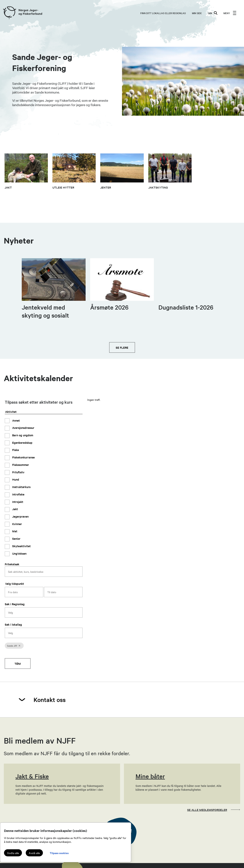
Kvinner (17, 524)
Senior (16, 538)
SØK (213, 13)
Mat (14, 531)
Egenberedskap (22, 442)
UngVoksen (19, 553)
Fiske (15, 450)
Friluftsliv (18, 472)
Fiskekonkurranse (23, 457)
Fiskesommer (20, 465)
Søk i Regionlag (15, 604)
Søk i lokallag (13, 624)
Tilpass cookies (59, 853)
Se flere (122, 347)
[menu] (230, 13)
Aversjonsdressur (23, 428)
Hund (15, 479)
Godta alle (13, 853)
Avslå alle (34, 853)
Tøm (18, 664)
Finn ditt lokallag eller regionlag (163, 13)
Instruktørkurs (21, 487)
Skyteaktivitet (21, 546)
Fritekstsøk (12, 564)
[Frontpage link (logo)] (9, 13)
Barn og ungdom (22, 435)
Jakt (15, 509)
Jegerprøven (20, 516)
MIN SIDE (197, 13)
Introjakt (17, 502)
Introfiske (18, 494)
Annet (16, 420)
